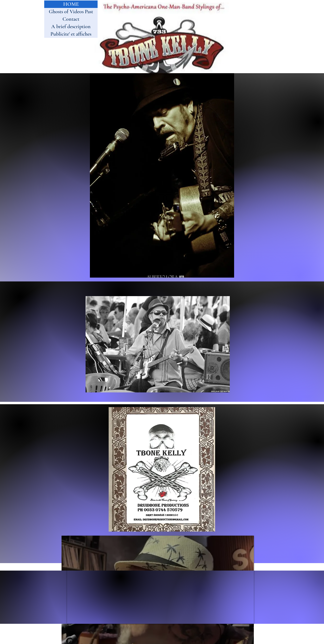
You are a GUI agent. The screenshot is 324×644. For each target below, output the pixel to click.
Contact (71, 19)
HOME (71, 4)
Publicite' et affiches (71, 34)
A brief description (71, 26)
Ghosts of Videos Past (71, 12)
